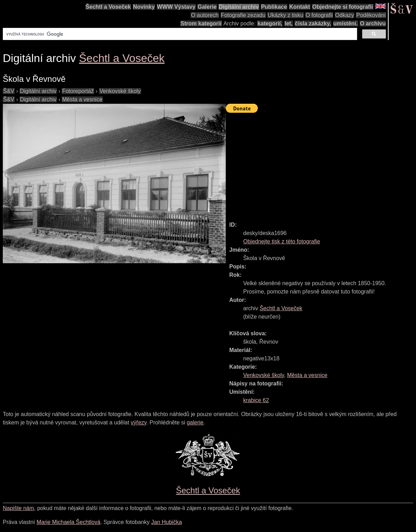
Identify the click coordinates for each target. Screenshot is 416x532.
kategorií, (270, 24)
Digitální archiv (239, 7)
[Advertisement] (321, 164)
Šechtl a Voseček (108, 7)
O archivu (373, 24)
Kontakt (300, 7)
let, (289, 24)
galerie (195, 423)
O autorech (205, 15)
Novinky (144, 7)
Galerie (207, 7)
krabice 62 (256, 400)
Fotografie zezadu (243, 15)
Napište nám (18, 508)
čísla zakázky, (313, 24)
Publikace (274, 7)
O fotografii (319, 15)
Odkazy (345, 15)
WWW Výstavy (176, 7)
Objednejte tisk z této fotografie (282, 241)
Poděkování (371, 15)
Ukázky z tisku (285, 15)
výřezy (138, 423)
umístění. (346, 24)
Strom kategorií (201, 24)
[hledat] (179, 34)
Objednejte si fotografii (342, 7)
